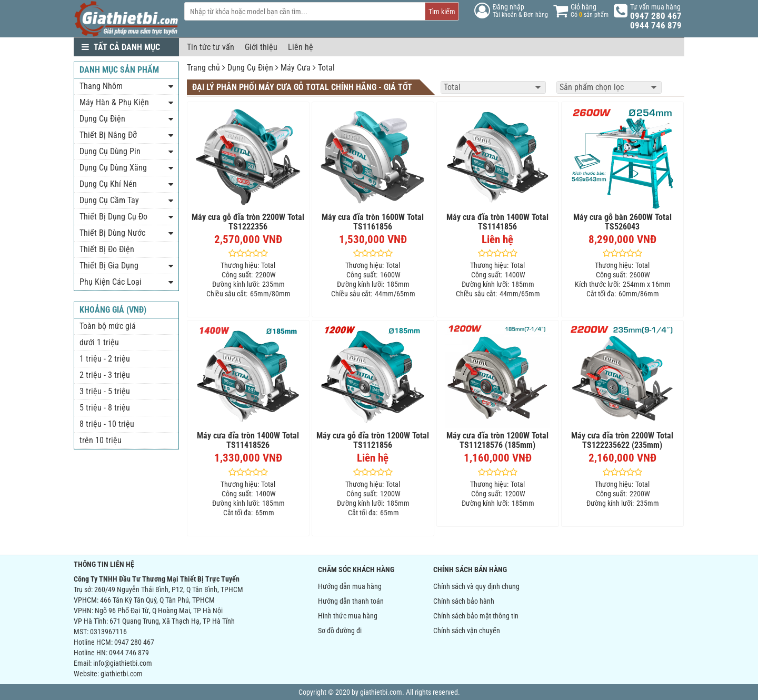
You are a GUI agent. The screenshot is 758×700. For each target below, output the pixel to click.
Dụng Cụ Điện (250, 68)
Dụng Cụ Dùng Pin (110, 151)
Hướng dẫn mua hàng (350, 586)
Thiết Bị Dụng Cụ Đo (113, 217)
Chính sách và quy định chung (476, 586)
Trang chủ (203, 68)
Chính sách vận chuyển (467, 631)
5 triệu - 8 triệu (105, 408)
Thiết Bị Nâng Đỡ (108, 135)
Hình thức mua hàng (348, 616)
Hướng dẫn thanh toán (351, 601)
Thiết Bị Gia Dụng (109, 266)
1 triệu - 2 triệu (105, 359)
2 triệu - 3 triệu (105, 375)
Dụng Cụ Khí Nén (108, 184)
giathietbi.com (122, 674)
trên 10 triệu (101, 440)
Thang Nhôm (101, 86)
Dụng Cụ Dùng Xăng (113, 168)
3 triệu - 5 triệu (105, 391)
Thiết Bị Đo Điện (107, 249)
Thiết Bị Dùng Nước (112, 233)
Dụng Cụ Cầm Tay (109, 200)
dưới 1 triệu (99, 342)
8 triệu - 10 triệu (107, 424)
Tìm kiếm (442, 12)
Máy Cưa (296, 68)
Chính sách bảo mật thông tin (476, 616)
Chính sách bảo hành (464, 601)
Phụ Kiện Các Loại (111, 282)
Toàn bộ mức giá (108, 326)
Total (326, 68)
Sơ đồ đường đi (340, 631)
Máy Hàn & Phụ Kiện (114, 102)
